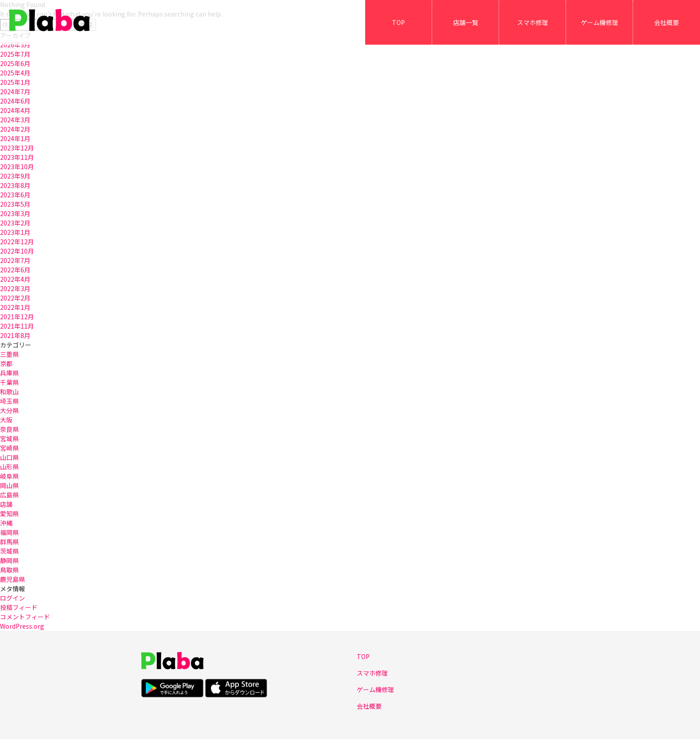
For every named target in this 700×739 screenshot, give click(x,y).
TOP (398, 22)
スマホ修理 (533, 22)
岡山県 (9, 485)
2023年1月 (15, 232)
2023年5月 (15, 204)
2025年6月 (15, 63)
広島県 (9, 495)
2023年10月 (17, 167)
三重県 (9, 354)
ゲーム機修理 (600, 22)
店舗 (6, 504)
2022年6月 (15, 270)
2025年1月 (15, 82)
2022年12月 (17, 242)
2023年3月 (15, 213)
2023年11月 (17, 157)
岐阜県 (9, 476)
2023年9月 (15, 176)
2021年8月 (15, 335)
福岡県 (9, 532)
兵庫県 (9, 373)
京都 (6, 363)
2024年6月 (15, 101)
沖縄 (6, 523)
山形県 (9, 467)
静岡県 (9, 560)
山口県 (9, 457)
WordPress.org (22, 626)
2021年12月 (17, 317)
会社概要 (667, 22)
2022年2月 (15, 298)
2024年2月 (15, 129)
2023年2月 (15, 223)
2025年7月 (15, 54)
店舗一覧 (466, 22)
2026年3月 (15, 45)
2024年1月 (15, 138)
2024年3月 (15, 120)
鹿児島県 (12, 579)
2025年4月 (15, 73)
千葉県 (9, 382)
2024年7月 (15, 92)
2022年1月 (15, 307)
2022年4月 (15, 279)
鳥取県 (9, 570)
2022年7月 (15, 260)
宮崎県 (9, 448)
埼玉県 (9, 401)
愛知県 (9, 514)
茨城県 (9, 551)
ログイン (12, 598)
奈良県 (9, 429)
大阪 (6, 420)
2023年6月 (15, 195)
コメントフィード (25, 617)
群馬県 (9, 542)
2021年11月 (17, 326)
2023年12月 (17, 148)
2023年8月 (15, 185)
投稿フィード (19, 607)
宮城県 (9, 438)
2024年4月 (15, 110)
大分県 (9, 410)
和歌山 (9, 392)
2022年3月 (15, 288)
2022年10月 (17, 251)
